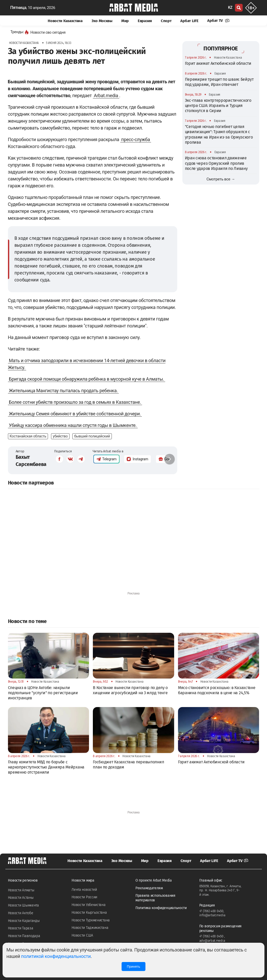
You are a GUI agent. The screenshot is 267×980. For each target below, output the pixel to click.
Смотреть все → (221, 179)
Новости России (84, 897)
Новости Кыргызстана (89, 913)
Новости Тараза (21, 928)
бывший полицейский (92, 436)
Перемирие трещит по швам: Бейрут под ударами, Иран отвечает (219, 82)
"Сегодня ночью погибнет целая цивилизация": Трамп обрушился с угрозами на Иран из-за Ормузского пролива (219, 134)
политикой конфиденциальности (56, 956)
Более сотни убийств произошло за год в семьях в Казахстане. (75, 402)
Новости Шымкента (23, 905)
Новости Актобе (21, 913)
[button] (170, 459)
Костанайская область (28, 436)
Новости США (82, 935)
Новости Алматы (21, 890)
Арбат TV (218, 21)
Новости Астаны (21, 898)
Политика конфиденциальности (161, 908)
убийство (60, 436)
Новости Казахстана (65, 21)
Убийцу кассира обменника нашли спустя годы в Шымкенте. (73, 425)
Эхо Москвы (102, 21)
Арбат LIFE (189, 21)
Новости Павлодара (24, 936)
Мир (125, 21)
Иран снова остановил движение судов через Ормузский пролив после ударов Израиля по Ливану (216, 163)
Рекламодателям (149, 888)
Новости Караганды (24, 921)
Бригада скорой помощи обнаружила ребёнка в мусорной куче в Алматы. (87, 379)
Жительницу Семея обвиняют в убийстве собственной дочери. (75, 414)
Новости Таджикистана (90, 928)
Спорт (166, 21)
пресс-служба (136, 139)
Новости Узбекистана (88, 905)
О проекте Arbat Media (154, 880)
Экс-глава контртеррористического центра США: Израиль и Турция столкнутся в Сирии (218, 106)
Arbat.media (106, 95)
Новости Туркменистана (91, 920)
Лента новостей (84, 890)
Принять (133, 967)
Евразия (145, 21)
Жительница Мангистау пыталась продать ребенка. (63, 391)
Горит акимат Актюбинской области (218, 63)
